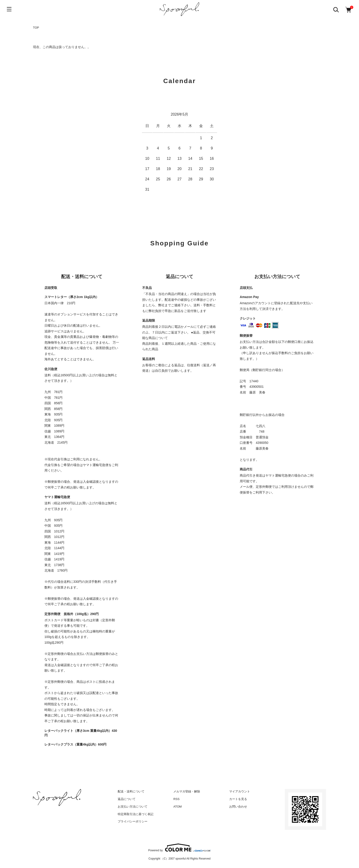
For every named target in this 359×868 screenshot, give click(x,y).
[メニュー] (9, 9)
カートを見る (238, 799)
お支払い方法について (133, 807)
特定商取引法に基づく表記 (136, 814)
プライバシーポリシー (133, 821)
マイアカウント (240, 791)
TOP (36, 28)
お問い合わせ (238, 807)
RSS (176, 799)
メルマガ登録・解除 (187, 791)
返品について (127, 799)
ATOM (177, 807)
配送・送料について (131, 791)
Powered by (179, 848)
